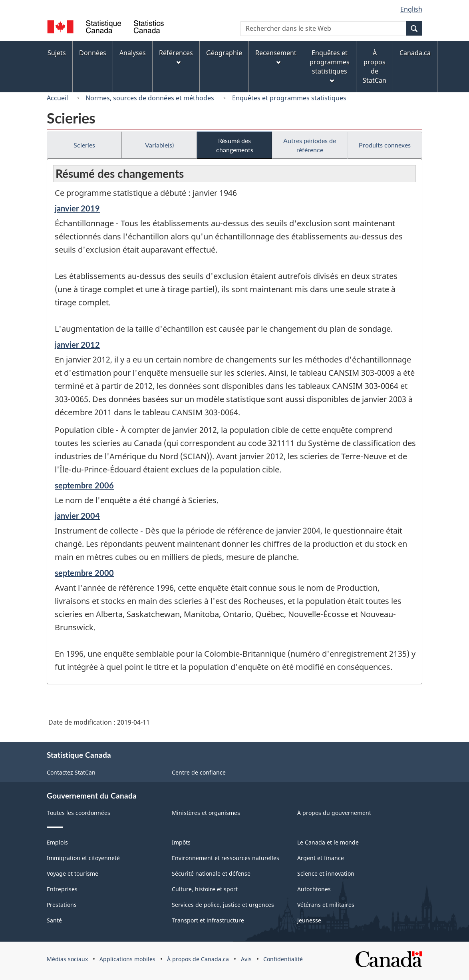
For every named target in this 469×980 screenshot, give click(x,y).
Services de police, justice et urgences (223, 905)
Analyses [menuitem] (133, 53)
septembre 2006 (84, 485)
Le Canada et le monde (328, 842)
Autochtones (314, 889)
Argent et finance (321, 858)
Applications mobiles (127, 959)
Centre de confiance (199, 772)
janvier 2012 (77, 345)
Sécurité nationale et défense (211, 873)
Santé (54, 920)
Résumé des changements (235, 145)
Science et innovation (326, 873)
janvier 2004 (77, 516)
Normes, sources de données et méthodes (150, 98)
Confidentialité (283, 959)
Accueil (57, 98)
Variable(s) (159, 145)
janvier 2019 (77, 208)
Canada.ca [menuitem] (415, 53)
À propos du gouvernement (334, 813)
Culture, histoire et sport (205, 889)
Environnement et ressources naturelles (226, 858)
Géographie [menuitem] (224, 53)
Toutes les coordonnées (78, 813)
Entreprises (62, 889)
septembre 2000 (84, 573)
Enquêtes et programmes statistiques (289, 98)
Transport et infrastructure (208, 920)
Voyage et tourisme (73, 873)
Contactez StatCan (71, 772)
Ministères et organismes (206, 813)
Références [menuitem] (176, 57)
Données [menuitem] (93, 53)
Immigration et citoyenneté (83, 858)
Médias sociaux (67, 959)
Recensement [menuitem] (276, 57)
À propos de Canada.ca (198, 959)
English (411, 9)
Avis (246, 959)
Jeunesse (309, 920)
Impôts (181, 842)
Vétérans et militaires (326, 905)
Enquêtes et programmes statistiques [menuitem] (330, 66)
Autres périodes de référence (310, 145)
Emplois (57, 842)
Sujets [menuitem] (57, 53)
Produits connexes (385, 145)
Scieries (84, 145)
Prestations (62, 905)
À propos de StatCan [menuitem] (375, 67)
